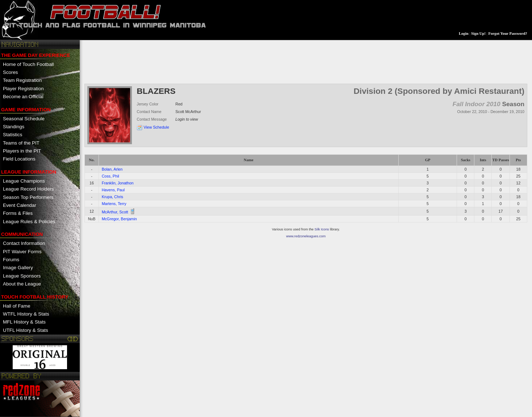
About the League (22, 284)
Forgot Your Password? (508, 34)
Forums (11, 260)
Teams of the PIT (21, 143)
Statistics (13, 135)
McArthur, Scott (115, 212)
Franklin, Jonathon (118, 183)
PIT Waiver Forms (22, 252)
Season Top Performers (28, 197)
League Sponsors (22, 276)
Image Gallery (18, 268)
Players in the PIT (22, 151)
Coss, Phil (111, 176)
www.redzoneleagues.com (306, 236)
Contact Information (24, 243)
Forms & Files (18, 213)
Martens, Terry (114, 204)
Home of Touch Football (28, 64)
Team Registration (22, 80)
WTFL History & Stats (26, 314)
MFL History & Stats (24, 322)
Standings (14, 127)
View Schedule (156, 127)
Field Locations (19, 159)
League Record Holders (28, 189)
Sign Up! (478, 34)
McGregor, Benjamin (119, 219)
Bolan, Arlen (112, 169)
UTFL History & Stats (26, 330)
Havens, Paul (113, 190)
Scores (10, 72)
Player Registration (23, 89)
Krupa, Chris (113, 197)
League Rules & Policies (29, 222)
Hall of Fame (17, 306)
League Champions (24, 181)
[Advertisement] (216, 61)
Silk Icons (322, 229)
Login (464, 34)
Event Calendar (20, 205)
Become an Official (23, 97)
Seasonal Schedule (24, 119)
